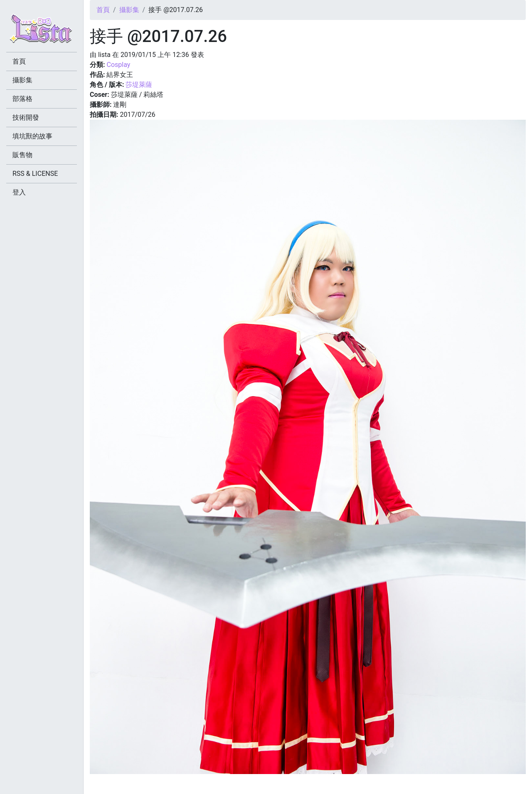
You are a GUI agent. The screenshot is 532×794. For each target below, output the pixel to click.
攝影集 (129, 10)
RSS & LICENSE (35, 174)
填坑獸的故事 (32, 136)
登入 (19, 192)
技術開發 (26, 117)
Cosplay (118, 65)
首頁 (103, 10)
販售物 (22, 155)
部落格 (22, 99)
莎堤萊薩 (139, 85)
